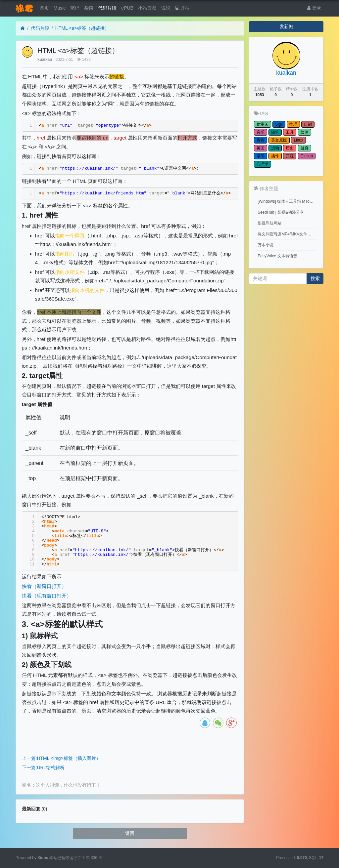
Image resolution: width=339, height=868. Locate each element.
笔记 (75, 8)
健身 (305, 148)
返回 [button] (130, 833)
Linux (298, 140)
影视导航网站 (269, 223)
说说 (166, 8)
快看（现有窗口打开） (47, 596)
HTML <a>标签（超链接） (82, 28)
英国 (261, 148)
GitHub (307, 156)
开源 (290, 156)
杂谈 (89, 8)
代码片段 (107, 8)
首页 (44, 8)
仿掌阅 (263, 124)
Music (60, 8)
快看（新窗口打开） (44, 586)
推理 (293, 124)
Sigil (279, 124)
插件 (275, 156)
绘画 (305, 132)
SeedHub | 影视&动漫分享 (281, 212)
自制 (308, 124)
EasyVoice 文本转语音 (277, 256)
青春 (261, 140)
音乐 (261, 132)
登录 (314, 8)
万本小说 (266, 245)
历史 (290, 148)
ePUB (127, 8)
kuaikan (45, 60)
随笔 (275, 132)
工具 (290, 132)
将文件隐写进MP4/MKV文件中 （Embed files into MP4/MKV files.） (287, 234)
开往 (182, 8)
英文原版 (279, 140)
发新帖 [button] (286, 26)
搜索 (315, 278)
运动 (275, 148)
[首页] (23, 28)
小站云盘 (147, 8)
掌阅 (261, 156)
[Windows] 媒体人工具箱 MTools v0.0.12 (287, 201)
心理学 (263, 164)
